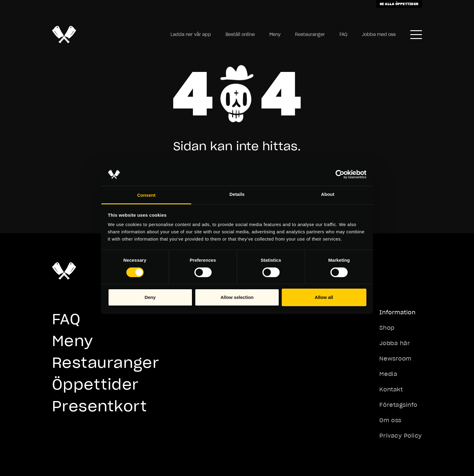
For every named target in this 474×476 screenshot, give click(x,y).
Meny (275, 34)
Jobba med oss (379, 34)
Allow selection (237, 297)
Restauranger (310, 34)
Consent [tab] (146, 195)
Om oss (390, 420)
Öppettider (95, 384)
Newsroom (395, 359)
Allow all (324, 297)
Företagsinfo (398, 405)
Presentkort (100, 406)
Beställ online (240, 34)
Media (388, 374)
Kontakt (391, 389)
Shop (387, 328)
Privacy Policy (401, 436)
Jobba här (395, 343)
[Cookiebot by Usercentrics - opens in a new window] (340, 174)
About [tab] (328, 194)
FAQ (343, 34)
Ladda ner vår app (191, 34)
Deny (150, 297)
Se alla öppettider (399, 4)
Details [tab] (237, 194)
